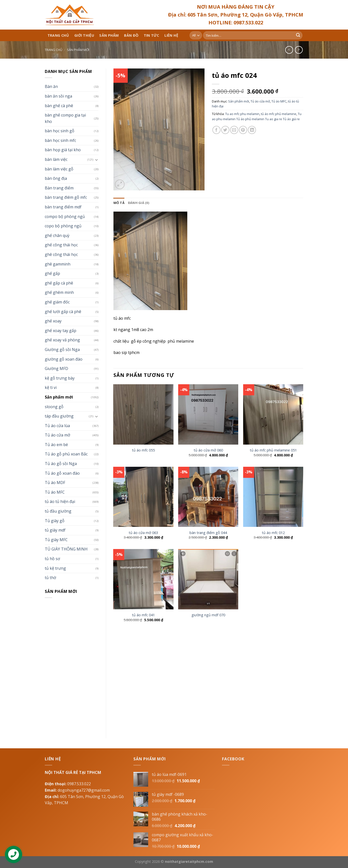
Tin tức (151, 35)
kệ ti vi (51, 387)
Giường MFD (56, 368)
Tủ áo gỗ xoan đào (62, 473)
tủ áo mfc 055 (143, 450)
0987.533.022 (79, 784)
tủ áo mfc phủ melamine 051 (273, 450)
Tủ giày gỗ (55, 521)
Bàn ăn (51, 86)
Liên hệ (171, 35)
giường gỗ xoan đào (64, 359)
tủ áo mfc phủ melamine (279, 114)
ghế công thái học (61, 245)
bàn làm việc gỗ (59, 169)
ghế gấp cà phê (59, 283)
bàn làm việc (56, 159)
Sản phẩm (109, 35)
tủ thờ (50, 578)
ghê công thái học (61, 254)
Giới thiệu (84, 35)
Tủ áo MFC (55, 492)
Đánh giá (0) (139, 203)
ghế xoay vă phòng (62, 340)
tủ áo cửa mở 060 (208, 450)
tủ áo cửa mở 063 (143, 533)
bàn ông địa (56, 178)
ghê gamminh (58, 264)
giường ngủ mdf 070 (208, 615)
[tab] (119, 203)
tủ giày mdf (55, 530)
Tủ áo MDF (55, 483)
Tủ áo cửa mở (57, 435)
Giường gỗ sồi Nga (62, 350)
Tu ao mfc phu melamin (242, 114)
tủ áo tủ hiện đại (60, 501)
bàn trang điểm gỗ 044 (208, 533)
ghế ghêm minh (59, 292)
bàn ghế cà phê (59, 106)
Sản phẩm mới (78, 50)
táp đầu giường (59, 416)
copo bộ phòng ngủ (63, 226)
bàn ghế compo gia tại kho (65, 118)
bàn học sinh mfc (60, 140)
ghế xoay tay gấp (61, 331)
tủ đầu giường (58, 511)
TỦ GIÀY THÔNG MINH (66, 549)
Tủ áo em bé (56, 445)
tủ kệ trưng (55, 568)
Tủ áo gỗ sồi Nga (61, 464)
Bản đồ (131, 35)
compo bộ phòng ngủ (65, 217)
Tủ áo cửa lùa (57, 426)
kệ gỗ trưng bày (60, 378)
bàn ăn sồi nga (58, 96)
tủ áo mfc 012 (273, 533)
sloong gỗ (54, 407)
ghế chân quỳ (57, 235)
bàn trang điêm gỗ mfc (66, 197)
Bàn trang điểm (59, 188)
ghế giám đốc (57, 302)
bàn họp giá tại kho (63, 150)
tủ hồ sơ (52, 559)
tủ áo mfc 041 (143, 615)
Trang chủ (58, 35)
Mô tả (119, 203)
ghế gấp (52, 273)
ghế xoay (53, 321)
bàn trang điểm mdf (63, 207)
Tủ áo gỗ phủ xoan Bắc (66, 454)
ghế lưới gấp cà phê (63, 312)
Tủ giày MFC (56, 540)
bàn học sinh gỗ (60, 131)
